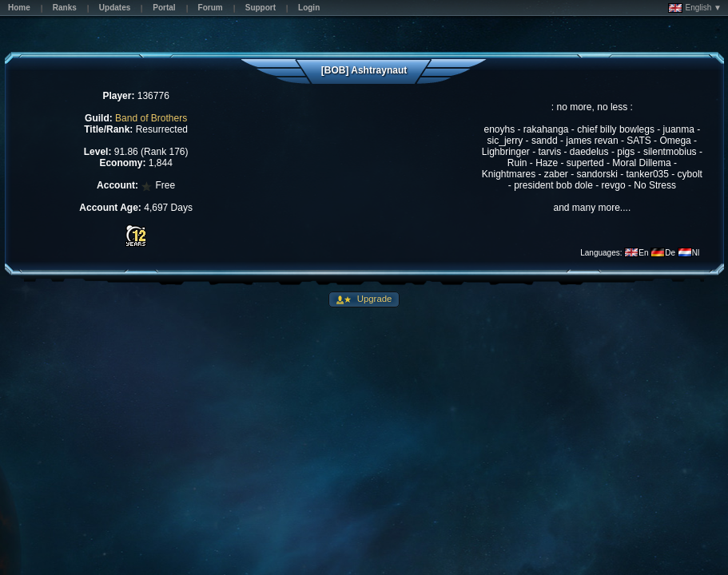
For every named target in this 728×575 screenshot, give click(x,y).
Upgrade (374, 299)
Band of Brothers (151, 118)
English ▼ (695, 8)
